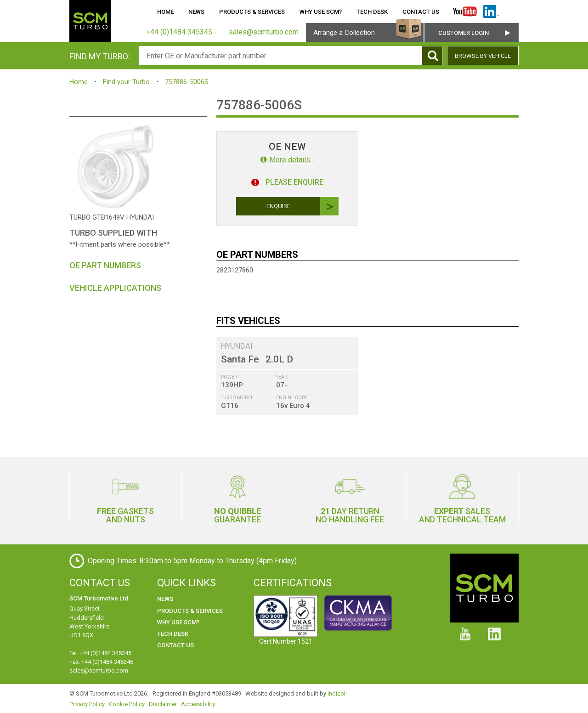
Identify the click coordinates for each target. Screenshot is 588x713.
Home (165, 12)
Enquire (303, 206)
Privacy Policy (87, 704)
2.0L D (279, 359)
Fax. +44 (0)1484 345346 (101, 662)
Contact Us (421, 12)
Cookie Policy (127, 704)
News (196, 12)
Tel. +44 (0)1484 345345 (100, 653)
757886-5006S (187, 82)
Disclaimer (163, 704)
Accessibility (198, 704)
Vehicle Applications (115, 288)
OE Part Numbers (105, 265)
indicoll (337, 693)
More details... (287, 160)
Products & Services (252, 12)
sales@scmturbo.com (99, 671)
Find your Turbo (126, 82)
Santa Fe (240, 359)
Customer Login (464, 33)
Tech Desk (372, 12)
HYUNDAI (237, 346)
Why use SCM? (321, 12)
